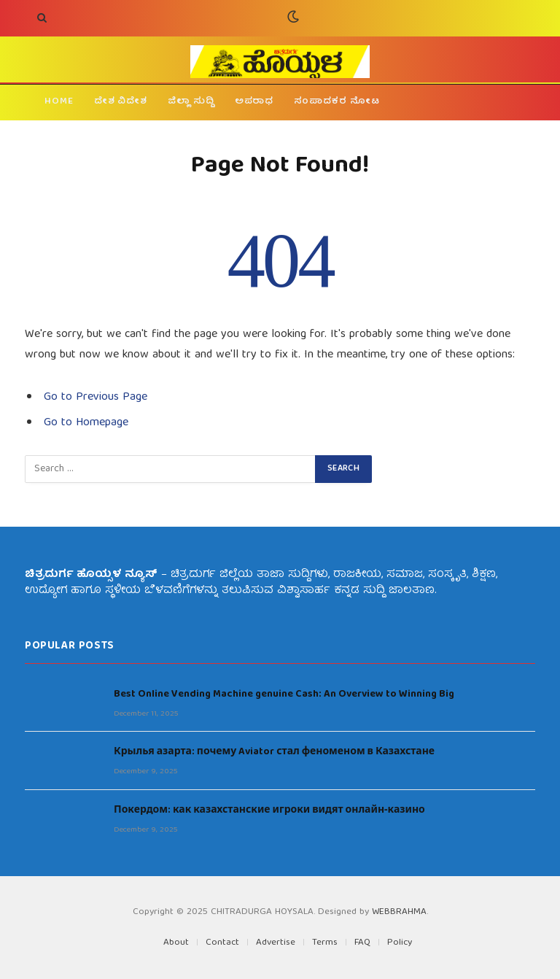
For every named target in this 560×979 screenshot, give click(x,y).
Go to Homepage (86, 423)
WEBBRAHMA (399, 912)
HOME (59, 102)
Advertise (276, 943)
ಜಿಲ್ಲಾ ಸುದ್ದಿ (191, 102)
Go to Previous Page (96, 398)
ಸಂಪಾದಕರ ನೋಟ (337, 102)
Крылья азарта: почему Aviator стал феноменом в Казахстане (274, 752)
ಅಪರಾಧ (254, 102)
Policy (400, 943)
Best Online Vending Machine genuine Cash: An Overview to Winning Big (284, 694)
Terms (325, 943)
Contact (222, 943)
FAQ (362, 943)
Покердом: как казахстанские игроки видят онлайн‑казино (269, 810)
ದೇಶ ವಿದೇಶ (121, 102)
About (176, 943)
